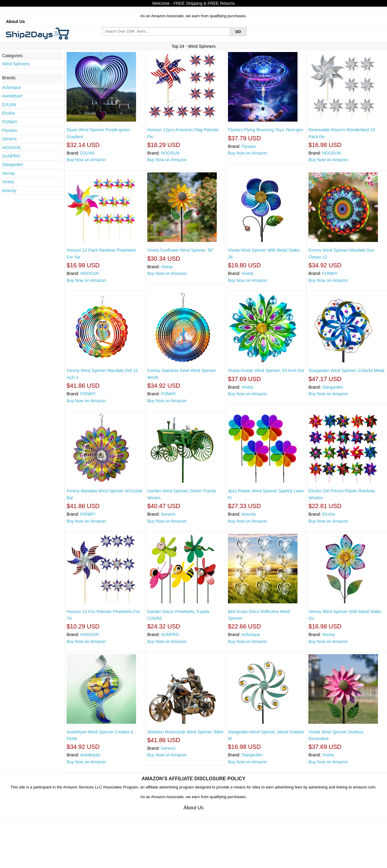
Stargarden (13, 165)
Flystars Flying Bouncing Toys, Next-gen (266, 130)
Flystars (10, 130)
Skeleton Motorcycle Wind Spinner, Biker (185, 732)
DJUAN (9, 105)
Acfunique (11, 87)
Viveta (8, 182)
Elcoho (9, 113)
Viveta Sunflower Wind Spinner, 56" (180, 250)
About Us (15, 21)
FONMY (10, 122)
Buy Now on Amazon (86, 160)
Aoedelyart (12, 96)
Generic (10, 139)
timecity (9, 191)
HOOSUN (11, 148)
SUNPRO (11, 156)
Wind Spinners (16, 64)
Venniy (8, 173)
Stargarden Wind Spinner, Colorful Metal (346, 370)
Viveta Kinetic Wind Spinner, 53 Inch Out (266, 370)
